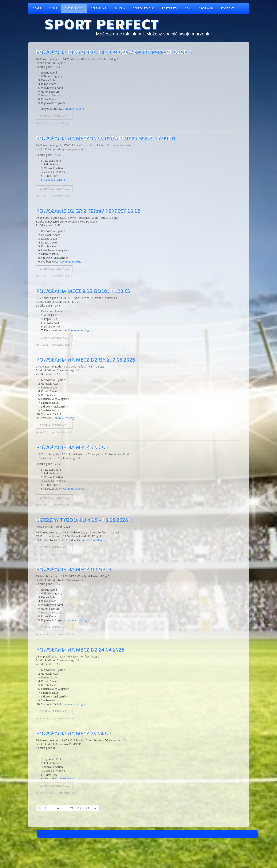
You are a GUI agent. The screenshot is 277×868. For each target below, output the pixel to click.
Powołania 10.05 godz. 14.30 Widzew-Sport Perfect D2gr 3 (113, 52)
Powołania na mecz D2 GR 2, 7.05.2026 (85, 359)
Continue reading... (54, 116)
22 (80, 808)
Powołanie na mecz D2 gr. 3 (73, 569)
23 (87, 808)
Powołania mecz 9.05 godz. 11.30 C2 (83, 291)
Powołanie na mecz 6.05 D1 (72, 447)
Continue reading (75, 109)
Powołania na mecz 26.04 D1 (73, 733)
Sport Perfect (101, 23)
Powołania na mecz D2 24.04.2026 (80, 649)
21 (72, 808)
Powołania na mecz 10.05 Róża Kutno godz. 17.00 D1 (106, 138)
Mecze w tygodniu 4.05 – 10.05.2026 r (84, 519)
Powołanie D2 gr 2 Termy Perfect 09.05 (88, 210)
